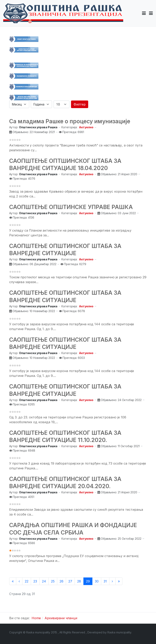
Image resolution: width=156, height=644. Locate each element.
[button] (144, 13)
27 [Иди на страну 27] (70, 581)
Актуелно (86, 127)
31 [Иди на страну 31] (105, 581)
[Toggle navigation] (151, 13)
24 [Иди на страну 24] (44, 581)
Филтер (80, 104)
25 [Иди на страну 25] (53, 581)
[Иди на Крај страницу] (119, 581)
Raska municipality (119, 632)
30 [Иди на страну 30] (97, 581)
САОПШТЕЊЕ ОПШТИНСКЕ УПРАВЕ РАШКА (71, 207)
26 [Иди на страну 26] (61, 581)
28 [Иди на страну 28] (79, 581)
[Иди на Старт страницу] (13, 581)
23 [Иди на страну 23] (35, 581)
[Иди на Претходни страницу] (19, 581)
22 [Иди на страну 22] (27, 581)
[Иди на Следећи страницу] (112, 581)
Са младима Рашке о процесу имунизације (70, 121)
